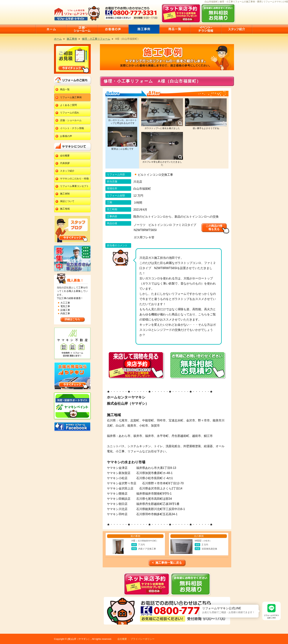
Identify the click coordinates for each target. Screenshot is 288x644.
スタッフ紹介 (67, 171)
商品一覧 (65, 89)
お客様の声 (66, 136)
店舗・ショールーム (71, 120)
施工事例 (72, 39)
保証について (67, 201)
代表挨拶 (65, 163)
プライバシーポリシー (143, 639)
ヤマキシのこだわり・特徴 (74, 179)
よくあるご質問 (68, 105)
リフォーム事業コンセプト (74, 186)
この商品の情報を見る (214, 227)
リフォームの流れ (70, 113)
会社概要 (65, 156)
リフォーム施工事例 (71, 97)
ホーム (58, 39)
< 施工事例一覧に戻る (167, 563)
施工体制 (65, 194)
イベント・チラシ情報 (72, 128)
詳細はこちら (72, 319)
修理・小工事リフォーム (96, 39)
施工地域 (65, 209)
